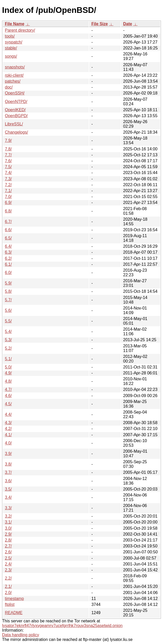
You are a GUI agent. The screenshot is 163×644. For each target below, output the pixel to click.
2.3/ (8, 570)
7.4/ (8, 173)
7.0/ (8, 197)
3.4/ (8, 497)
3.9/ (8, 454)
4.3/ (8, 423)
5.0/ (8, 367)
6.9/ (8, 203)
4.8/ (8, 381)
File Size (99, 24)
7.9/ (8, 140)
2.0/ (8, 593)
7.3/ (8, 179)
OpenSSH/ (15, 93)
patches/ (13, 81)
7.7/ (8, 155)
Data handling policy (21, 635)
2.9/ (8, 534)
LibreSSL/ (14, 124)
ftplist (10, 604)
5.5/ (8, 321)
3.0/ (8, 528)
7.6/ (8, 161)
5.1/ (8, 359)
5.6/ (8, 310)
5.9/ (8, 283)
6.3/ (8, 252)
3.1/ (8, 522)
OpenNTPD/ (16, 102)
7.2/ (8, 185)
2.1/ (8, 586)
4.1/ (8, 435)
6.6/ (8, 230)
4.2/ (8, 429)
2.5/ (8, 558)
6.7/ (8, 222)
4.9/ (8, 373)
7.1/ (8, 191)
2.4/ (8, 564)
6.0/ (8, 273)
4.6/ (8, 396)
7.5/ (8, 167)
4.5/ (8, 404)
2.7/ (8, 546)
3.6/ (8, 481)
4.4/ (8, 414)
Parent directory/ (20, 30)
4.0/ (8, 443)
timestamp (14, 599)
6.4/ (8, 246)
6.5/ (8, 238)
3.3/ (8, 508)
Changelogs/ (16, 132)
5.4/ (8, 332)
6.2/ (8, 258)
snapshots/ (15, 67)
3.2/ (8, 516)
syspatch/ (14, 42)
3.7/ (8, 472)
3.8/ (8, 464)
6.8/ (8, 211)
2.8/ (8, 540)
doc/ (9, 87)
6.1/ (8, 264)
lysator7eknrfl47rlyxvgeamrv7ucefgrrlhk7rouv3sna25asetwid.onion (62, 626)
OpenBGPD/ (16, 116)
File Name (15, 24)
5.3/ (8, 340)
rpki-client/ (14, 75)
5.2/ (8, 348)
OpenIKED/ (15, 110)
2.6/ (8, 552)
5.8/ (8, 291)
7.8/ (8, 149)
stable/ (11, 48)
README (14, 613)
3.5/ (8, 489)
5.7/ (8, 300)
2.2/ (8, 578)
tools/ (10, 36)
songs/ (11, 56)
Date (128, 24)
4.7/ (8, 389)
